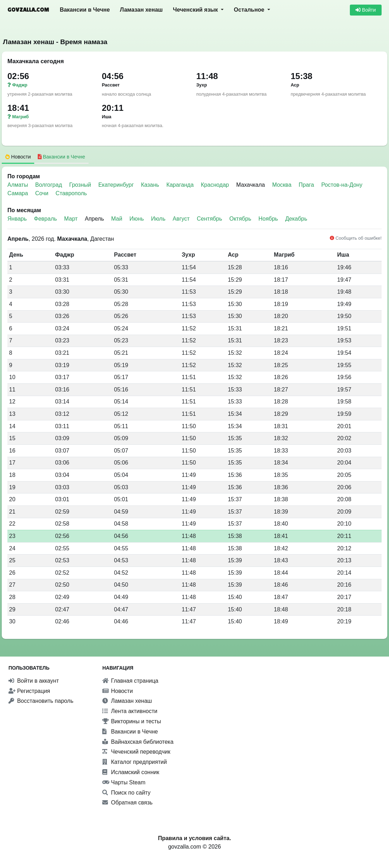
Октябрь (240, 219)
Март (71, 219)
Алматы (19, 185)
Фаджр (17, 85)
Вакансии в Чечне (85, 10)
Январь (17, 219)
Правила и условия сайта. (194, 838)
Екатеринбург (117, 185)
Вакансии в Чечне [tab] (62, 157)
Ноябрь (268, 219)
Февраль (45, 219)
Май (117, 219)
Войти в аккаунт (34, 681)
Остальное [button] (250, 10)
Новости (117, 691)
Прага (307, 185)
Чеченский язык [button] (196, 10)
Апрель (95, 219)
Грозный (81, 185)
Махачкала (251, 185)
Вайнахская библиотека (138, 742)
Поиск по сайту (126, 793)
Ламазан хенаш (141, 10)
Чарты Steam (124, 782)
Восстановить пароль (41, 701)
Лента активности (130, 711)
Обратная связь (127, 803)
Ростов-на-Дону (342, 185)
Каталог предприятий (135, 762)
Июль (158, 219)
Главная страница (130, 681)
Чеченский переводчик (136, 752)
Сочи (43, 193)
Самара (19, 193)
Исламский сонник (131, 772)
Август (181, 219)
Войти (366, 10)
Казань (151, 185)
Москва (283, 185)
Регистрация (29, 691)
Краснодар (216, 185)
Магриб (18, 117)
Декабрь (296, 219)
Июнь (137, 219)
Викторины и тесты (132, 721)
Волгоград (49, 185)
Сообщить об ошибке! (356, 238)
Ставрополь (71, 193)
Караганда (181, 185)
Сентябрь (209, 219)
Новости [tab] (18, 157)
